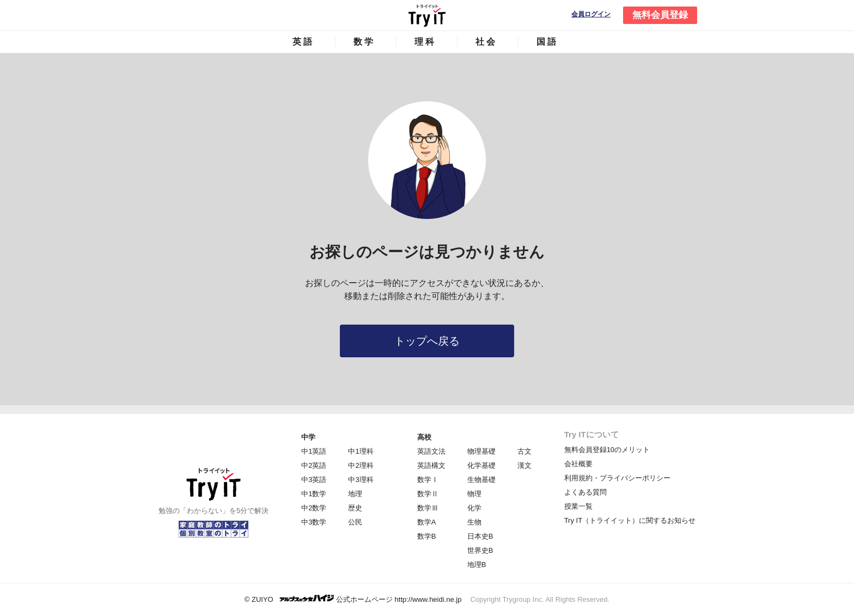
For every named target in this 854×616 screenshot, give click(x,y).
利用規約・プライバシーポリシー (617, 478)
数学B (427, 536)
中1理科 (361, 451)
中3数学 (314, 522)
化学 (474, 508)
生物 (474, 522)
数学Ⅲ (428, 508)
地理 (355, 494)
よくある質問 (585, 492)
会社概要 (578, 464)
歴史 (355, 508)
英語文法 (431, 451)
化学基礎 (481, 465)
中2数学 (314, 508)
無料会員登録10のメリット (607, 450)
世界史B (480, 550)
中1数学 (314, 494)
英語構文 (431, 465)
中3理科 (361, 480)
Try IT (427, 15)
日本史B (480, 536)
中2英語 (314, 465)
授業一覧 (578, 506)
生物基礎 (481, 480)
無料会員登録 (660, 15)
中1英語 (314, 451)
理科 (425, 42)
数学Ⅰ (428, 480)
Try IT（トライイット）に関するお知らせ (630, 520)
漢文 (524, 465)
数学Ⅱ (428, 494)
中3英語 (314, 480)
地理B (477, 565)
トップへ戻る (427, 341)
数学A (427, 522)
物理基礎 (481, 451)
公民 (355, 522)
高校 (424, 437)
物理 (474, 494)
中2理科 (361, 465)
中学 (308, 437)
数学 (364, 42)
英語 (303, 42)
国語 (547, 42)
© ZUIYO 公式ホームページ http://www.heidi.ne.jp (353, 599)
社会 (486, 42)
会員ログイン (591, 14)
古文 (524, 451)
